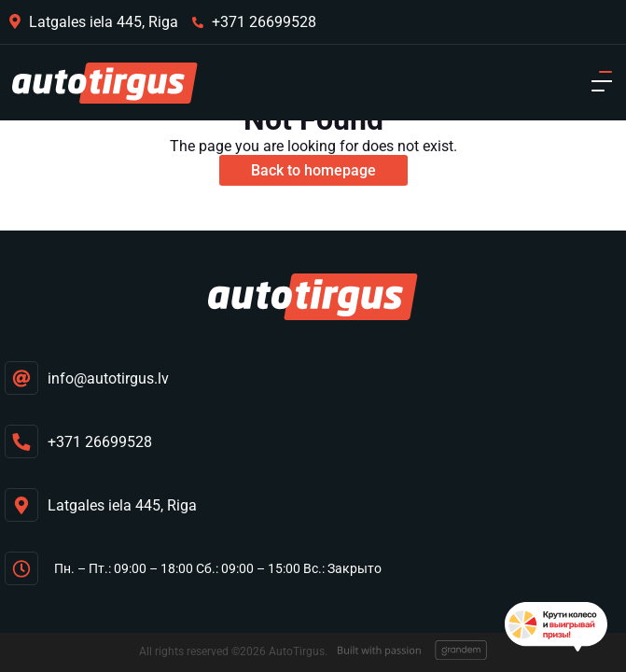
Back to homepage (313, 170)
